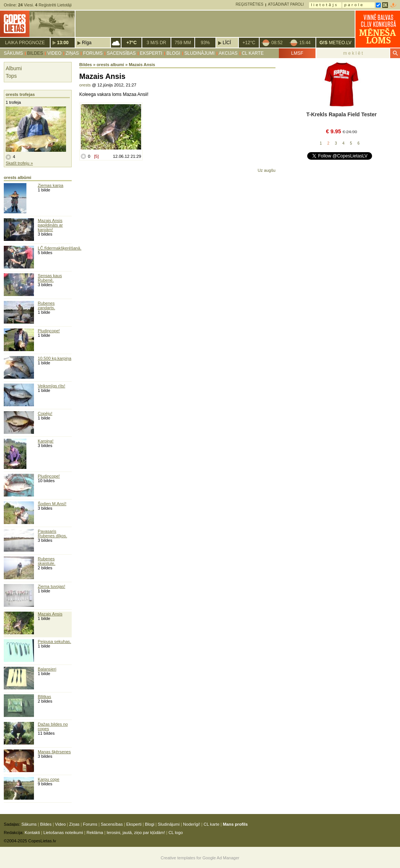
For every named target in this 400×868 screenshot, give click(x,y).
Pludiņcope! (49, 331)
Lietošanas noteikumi (63, 833)
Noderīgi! (192, 824)
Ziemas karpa (51, 185)
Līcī (227, 43)
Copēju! (45, 413)
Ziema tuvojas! (52, 586)
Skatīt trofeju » (19, 163)
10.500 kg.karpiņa (55, 358)
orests (85, 85)
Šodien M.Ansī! (52, 504)
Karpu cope (48, 779)
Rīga (87, 43)
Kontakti (32, 833)
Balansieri (47, 669)
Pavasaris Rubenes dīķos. (52, 533)
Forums (93, 53)
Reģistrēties (250, 4)
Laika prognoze (25, 43)
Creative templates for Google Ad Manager (200, 858)
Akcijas (228, 53)
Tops (11, 76)
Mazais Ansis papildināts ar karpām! (50, 225)
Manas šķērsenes (54, 752)
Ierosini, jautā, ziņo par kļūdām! (136, 833)
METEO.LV (335, 43)
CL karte (253, 53)
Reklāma (95, 833)
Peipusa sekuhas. (54, 641)
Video (54, 53)
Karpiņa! (46, 441)
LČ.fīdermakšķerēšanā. (60, 248)
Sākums (13, 53)
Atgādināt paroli (286, 4)
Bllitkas (44, 697)
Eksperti (151, 53)
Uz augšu (267, 170)
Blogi (173, 53)
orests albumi (110, 65)
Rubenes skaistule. (47, 561)
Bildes (35, 53)
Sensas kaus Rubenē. (50, 278)
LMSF (297, 53)
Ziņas (72, 53)
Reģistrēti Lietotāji (53, 5)
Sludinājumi (200, 53)
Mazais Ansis (50, 614)
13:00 (63, 43)
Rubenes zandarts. (46, 305)
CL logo (175, 833)
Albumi (14, 68)
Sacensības (121, 53)
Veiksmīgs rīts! (52, 386)
